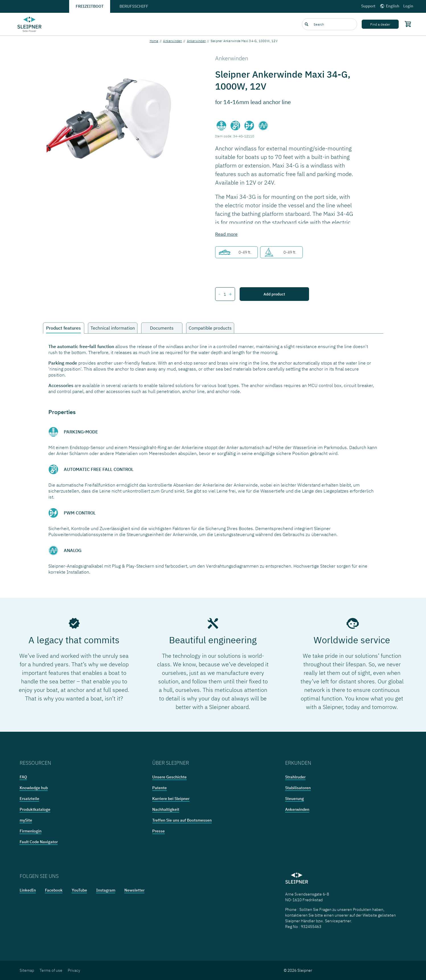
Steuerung (295, 799)
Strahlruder (295, 777)
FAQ (23, 777)
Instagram (106, 890)
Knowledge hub (34, 788)
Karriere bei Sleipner (171, 799)
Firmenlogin (31, 831)
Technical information (113, 328)
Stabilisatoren (298, 788)
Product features (63, 328)
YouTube (79, 890)
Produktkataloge (35, 809)
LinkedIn (28, 890)
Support (368, 6)
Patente (160, 788)
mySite (26, 820)
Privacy (74, 970)
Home (154, 41)
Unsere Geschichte (169, 777)
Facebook (54, 890)
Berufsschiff (134, 6)
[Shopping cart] (407, 24)
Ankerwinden (172, 41)
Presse (159, 831)
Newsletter (134, 890)
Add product (274, 294)
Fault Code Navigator (39, 842)
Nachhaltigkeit (166, 809)
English (389, 6)
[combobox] (330, 24)
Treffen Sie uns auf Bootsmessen (182, 820)
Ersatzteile (29, 799)
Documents (162, 328)
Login (408, 6)
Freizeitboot (90, 6)
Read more (226, 234)
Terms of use (51, 970)
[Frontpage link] (30, 24)
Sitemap (27, 970)
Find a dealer (380, 24)
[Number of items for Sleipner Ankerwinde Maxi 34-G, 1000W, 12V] (225, 294)
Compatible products (210, 328)
